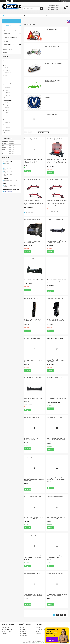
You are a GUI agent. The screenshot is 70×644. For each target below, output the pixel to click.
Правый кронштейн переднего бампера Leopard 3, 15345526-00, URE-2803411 (33, 360)
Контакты (39, 627)
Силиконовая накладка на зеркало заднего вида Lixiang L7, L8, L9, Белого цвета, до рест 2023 (34, 161)
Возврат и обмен (7, 631)
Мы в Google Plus (24, 636)
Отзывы (5, 52)
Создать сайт (16, 1)
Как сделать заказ (7, 629)
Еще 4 (6, 115)
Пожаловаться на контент (41, 643)
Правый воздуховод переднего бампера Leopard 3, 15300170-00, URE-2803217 (33, 321)
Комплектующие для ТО (52, 46)
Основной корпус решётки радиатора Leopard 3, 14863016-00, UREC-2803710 (57, 281)
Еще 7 (6, 80)
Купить (29, 171)
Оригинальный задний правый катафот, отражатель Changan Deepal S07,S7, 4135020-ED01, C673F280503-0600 (34, 202)
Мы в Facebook (23, 627)
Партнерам (39, 634)
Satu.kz (41, 641)
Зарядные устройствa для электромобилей (53, 81)
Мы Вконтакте (23, 631)
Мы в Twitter (23, 634)
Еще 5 (6, 133)
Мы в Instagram (23, 629)
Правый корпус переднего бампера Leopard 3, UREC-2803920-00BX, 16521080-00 (56, 360)
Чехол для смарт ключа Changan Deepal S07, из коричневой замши (57, 595)
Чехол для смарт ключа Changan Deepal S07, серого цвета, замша (57, 556)
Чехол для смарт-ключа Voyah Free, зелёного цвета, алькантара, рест (33, 595)
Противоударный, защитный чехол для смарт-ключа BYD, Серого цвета (34, 518)
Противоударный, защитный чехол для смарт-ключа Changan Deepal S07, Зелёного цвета (34, 479)
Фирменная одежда (51, 114)
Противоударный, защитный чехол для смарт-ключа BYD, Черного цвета (57, 478)
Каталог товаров (7, 25)
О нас (4, 47)
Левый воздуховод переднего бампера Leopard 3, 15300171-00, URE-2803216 (56, 321)
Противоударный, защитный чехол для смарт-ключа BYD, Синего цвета (56, 518)
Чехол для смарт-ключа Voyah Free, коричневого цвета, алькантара (33, 556)
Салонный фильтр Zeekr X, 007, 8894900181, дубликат (32, 439)
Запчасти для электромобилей (12, 16)
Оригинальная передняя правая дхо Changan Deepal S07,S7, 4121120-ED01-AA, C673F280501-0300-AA (57, 241)
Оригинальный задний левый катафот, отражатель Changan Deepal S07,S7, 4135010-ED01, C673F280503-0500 (57, 202)
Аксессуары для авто (51, 29)
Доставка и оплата (7, 50)
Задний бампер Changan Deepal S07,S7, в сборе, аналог (34, 280)
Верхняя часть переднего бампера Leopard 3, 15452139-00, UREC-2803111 (33, 400)
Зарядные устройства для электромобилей (37, 16)
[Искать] (41, 8)
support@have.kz (8, 192)
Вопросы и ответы (7, 627)
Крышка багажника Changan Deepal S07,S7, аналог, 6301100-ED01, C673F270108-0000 (33, 241)
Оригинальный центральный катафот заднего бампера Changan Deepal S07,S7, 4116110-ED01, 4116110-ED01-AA (57, 162)
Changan (47, 97)
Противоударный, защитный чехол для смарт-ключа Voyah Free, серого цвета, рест (56, 439)
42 (62, 615)
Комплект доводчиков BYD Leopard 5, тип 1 (57, 399)
